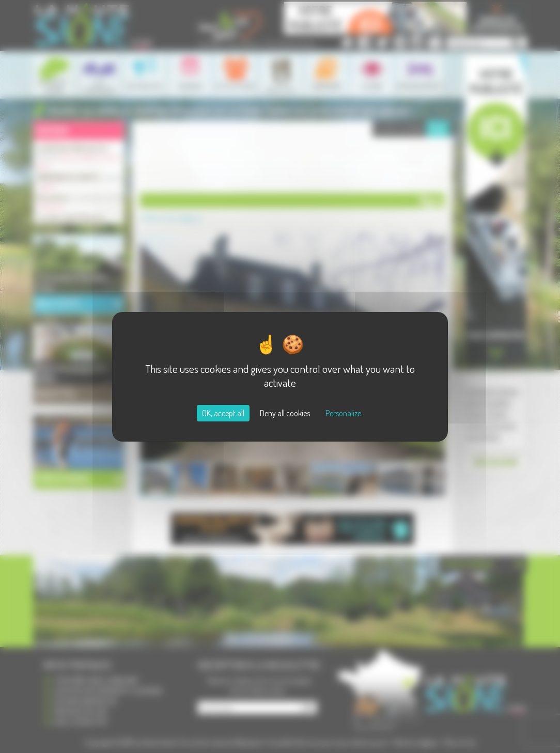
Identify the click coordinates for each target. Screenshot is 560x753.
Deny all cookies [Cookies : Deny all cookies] (285, 413)
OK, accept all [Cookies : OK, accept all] (223, 413)
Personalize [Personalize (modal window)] (343, 413)
